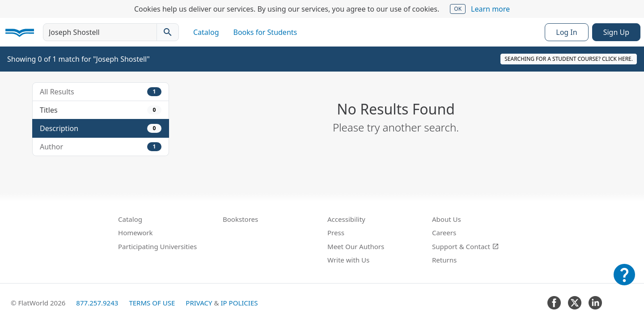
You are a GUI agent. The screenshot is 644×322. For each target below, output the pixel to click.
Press (336, 233)
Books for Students (265, 32)
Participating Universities (157, 246)
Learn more (490, 9)
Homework (136, 233)
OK (458, 9)
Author (101, 147)
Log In (566, 32)
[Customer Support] (624, 281)
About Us (447, 219)
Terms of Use (152, 303)
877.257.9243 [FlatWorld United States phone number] (97, 303)
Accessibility (346, 219)
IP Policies (239, 303)
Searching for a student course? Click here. (569, 59)
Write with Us (348, 260)
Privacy (199, 303)
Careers (444, 233)
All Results (101, 92)
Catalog (206, 32)
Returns (444, 260)
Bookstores (240, 219)
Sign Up (616, 32)
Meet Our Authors (356, 246)
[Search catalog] (168, 32)
